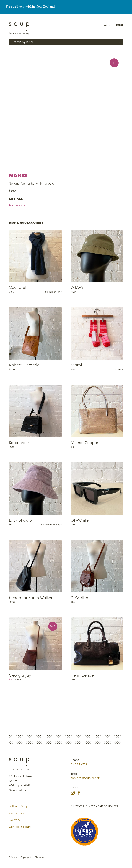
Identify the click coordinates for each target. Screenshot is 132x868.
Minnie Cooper (84, 442)
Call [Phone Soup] (107, 25)
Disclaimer (40, 857)
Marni (76, 365)
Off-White (80, 520)
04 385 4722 (79, 764)
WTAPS (77, 287)
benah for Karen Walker (31, 597)
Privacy (13, 857)
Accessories (17, 205)
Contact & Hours (20, 826)
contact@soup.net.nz (85, 778)
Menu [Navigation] (119, 25)
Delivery (14, 819)
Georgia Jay (20, 675)
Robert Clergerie (24, 365)
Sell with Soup (18, 806)
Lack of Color (21, 520)
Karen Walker (21, 442)
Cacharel (17, 287)
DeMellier (79, 597)
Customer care (19, 813)
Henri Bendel (83, 675)
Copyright (26, 857)
